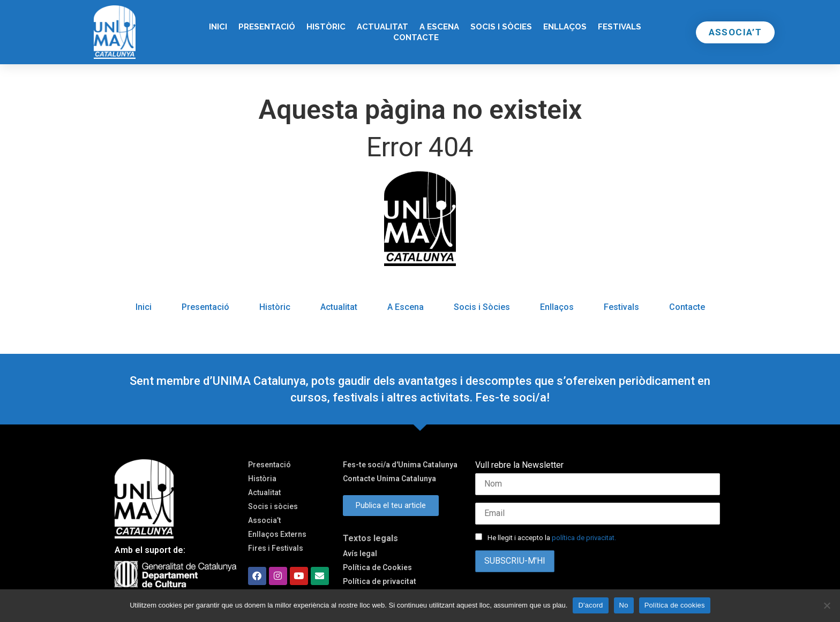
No (624, 605)
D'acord (590, 605)
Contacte (416, 37)
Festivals (620, 27)
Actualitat (382, 27)
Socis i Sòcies (501, 27)
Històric (326, 27)
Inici (218, 27)
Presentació (267, 27)
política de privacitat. (584, 538)
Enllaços (565, 27)
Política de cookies (675, 605)
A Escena (439, 27)
